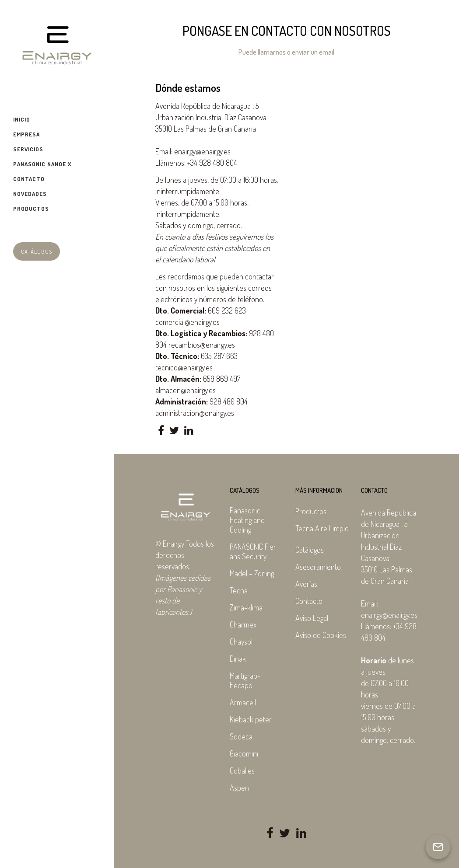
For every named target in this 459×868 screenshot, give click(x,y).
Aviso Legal (312, 618)
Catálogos (37, 251)
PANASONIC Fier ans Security (253, 551)
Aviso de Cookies (321, 635)
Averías (306, 584)
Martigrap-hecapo (245, 680)
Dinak (238, 659)
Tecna (239, 590)
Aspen (239, 788)
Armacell (243, 702)
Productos (311, 511)
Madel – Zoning (252, 573)
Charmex (243, 624)
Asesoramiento (318, 567)
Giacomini (244, 753)
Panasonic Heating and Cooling (247, 520)
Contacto (309, 601)
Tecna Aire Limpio (322, 528)
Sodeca (241, 736)
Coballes (242, 770)
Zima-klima (246, 607)
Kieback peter (251, 719)
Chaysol (241, 641)
